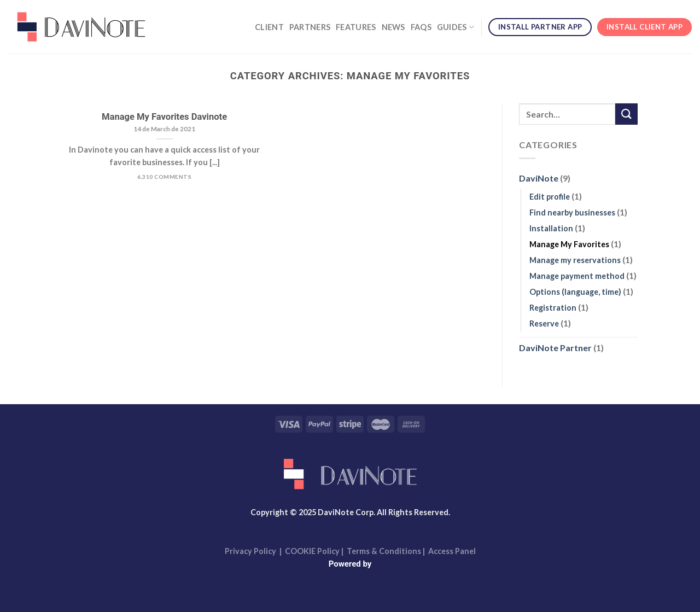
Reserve (544, 324)
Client (269, 27)
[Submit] (626, 114)
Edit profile (550, 197)
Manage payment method (577, 276)
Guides (456, 27)
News (393, 27)
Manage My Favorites (569, 244)
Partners (310, 27)
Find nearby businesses (572, 212)
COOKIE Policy (313, 551)
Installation (551, 228)
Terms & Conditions (384, 551)
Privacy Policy (250, 551)
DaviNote (539, 179)
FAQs (421, 27)
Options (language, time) (575, 292)
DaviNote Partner (555, 348)
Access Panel (452, 551)
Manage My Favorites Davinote (164, 117)
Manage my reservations (575, 260)
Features (356, 27)
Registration (553, 308)
